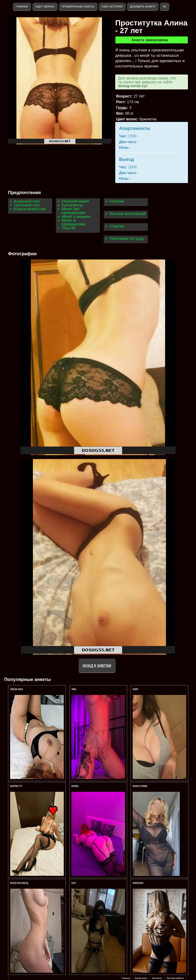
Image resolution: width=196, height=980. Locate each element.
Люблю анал (16, 689)
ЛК (164, 6)
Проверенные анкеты (78, 6)
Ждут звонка (45, 6)
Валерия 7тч (16, 786)
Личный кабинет (175, 978)
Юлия (135, 689)
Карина (75, 786)
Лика (74, 689)
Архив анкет (141, 978)
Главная (22, 6)
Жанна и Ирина (140, 786)
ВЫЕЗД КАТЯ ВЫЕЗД (19, 883)
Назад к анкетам (97, 666)
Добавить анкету (143, 6)
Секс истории (112, 6)
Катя (74, 883)
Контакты (157, 978)
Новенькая (138, 883)
